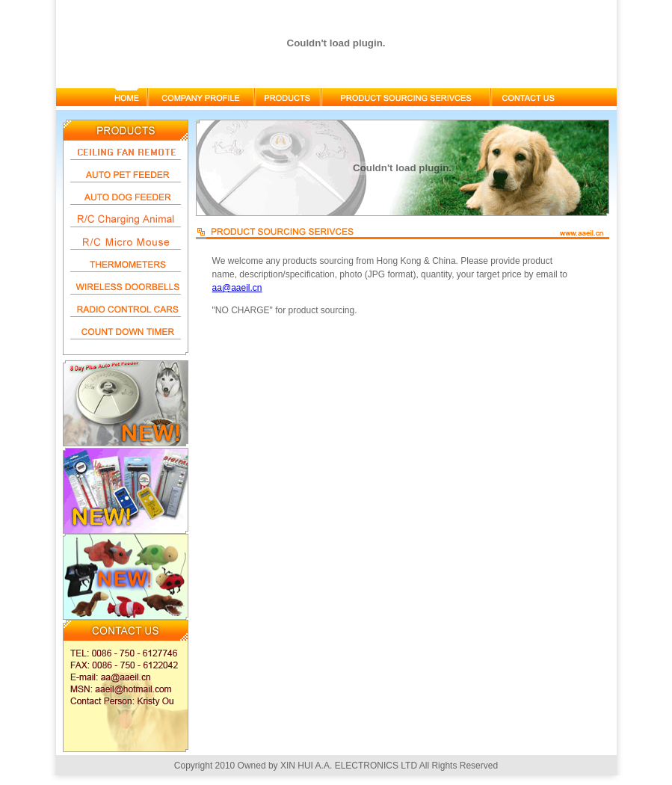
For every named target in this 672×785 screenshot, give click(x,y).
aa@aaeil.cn (237, 288)
